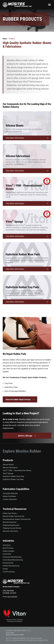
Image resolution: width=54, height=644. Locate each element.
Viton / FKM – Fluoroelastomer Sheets (17, 470)
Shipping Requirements (11, 525)
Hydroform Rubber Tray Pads (13, 479)
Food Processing (9, 572)
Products (8, 460)
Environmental (8, 563)
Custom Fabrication (10, 499)
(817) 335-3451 (12, 597)
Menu (49, 5)
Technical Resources (15, 509)
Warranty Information (10, 531)
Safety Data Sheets (10, 513)
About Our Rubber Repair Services (20, 399)
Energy (5, 569)
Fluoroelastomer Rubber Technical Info (17, 519)
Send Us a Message (27, 436)
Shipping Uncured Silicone (12, 528)
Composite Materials (10, 493)
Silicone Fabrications (10, 468)
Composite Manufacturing (12, 557)
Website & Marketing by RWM (15, 635)
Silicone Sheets (8, 465)
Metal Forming (8, 548)
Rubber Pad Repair (9, 496)
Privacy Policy (10, 633)
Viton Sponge (8, 473)
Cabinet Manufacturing (11, 566)
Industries (8, 541)
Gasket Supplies (8, 551)
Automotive (7, 554)
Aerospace (7, 545)
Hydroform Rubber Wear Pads (13, 476)
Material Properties (10, 522)
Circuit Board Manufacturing (13, 560)
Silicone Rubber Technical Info (13, 516)
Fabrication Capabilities (16, 489)
